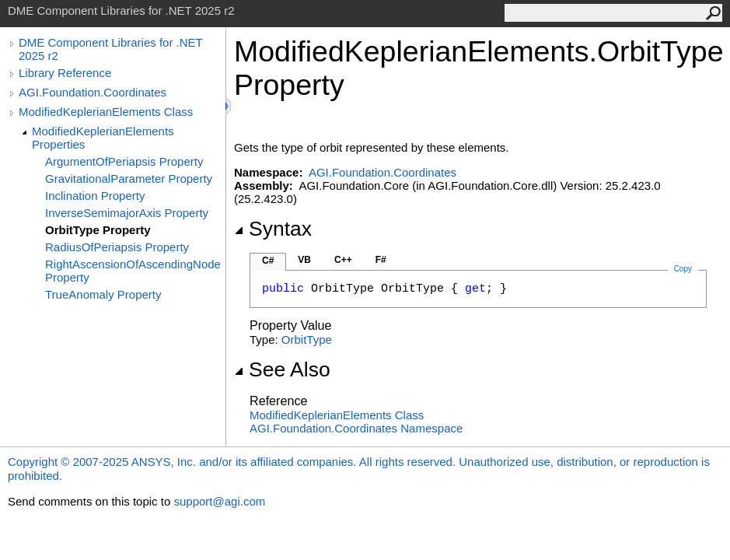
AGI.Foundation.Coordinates (93, 92)
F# (381, 260)
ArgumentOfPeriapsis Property (124, 161)
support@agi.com (219, 501)
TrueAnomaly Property (103, 294)
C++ (343, 260)
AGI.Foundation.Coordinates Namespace (356, 428)
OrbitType (307, 339)
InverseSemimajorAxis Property (127, 213)
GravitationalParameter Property (129, 178)
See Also (282, 369)
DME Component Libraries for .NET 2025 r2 (110, 49)
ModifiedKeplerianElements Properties (103, 138)
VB (304, 260)
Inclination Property (95, 196)
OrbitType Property (98, 230)
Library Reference (65, 73)
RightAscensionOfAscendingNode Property (133, 271)
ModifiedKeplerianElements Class (106, 112)
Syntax (273, 229)
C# (268, 261)
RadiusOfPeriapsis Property (117, 247)
